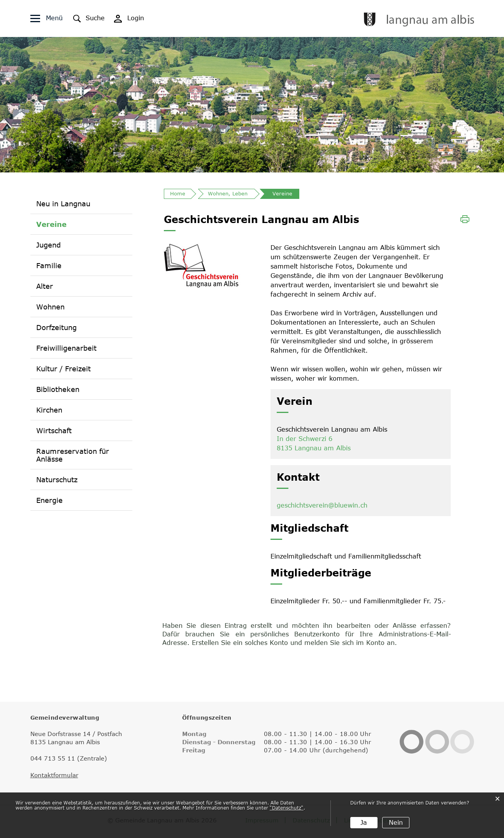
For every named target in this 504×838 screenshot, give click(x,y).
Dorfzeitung (56, 327)
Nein (396, 822)
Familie (49, 265)
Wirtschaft (54, 430)
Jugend (48, 245)
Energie (49, 500)
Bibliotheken (58, 389)
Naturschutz (57, 480)
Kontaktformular (54, 775)
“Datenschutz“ (287, 808)
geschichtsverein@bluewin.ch (322, 505)
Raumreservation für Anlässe (73, 455)
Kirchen (49, 410)
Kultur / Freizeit (63, 369)
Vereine (51, 224)
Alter (45, 286)
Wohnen (50, 307)
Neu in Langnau (63, 204)
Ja (364, 822)
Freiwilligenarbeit (66, 348)
